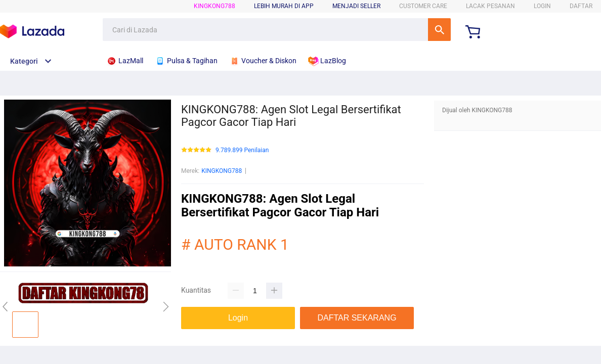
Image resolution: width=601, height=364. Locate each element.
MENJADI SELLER (356, 6)
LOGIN (542, 6)
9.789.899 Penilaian (242, 150)
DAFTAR (581, 6)
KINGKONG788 (214, 6)
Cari (439, 30)
